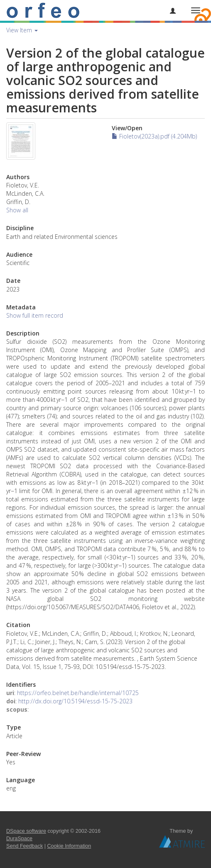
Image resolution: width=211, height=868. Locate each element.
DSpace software (26, 831)
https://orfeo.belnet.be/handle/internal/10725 (78, 693)
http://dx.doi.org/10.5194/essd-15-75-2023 (75, 701)
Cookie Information (69, 846)
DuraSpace (19, 839)
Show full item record (35, 315)
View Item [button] (22, 30)
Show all (17, 210)
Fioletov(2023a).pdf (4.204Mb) (154, 136)
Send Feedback (25, 846)
